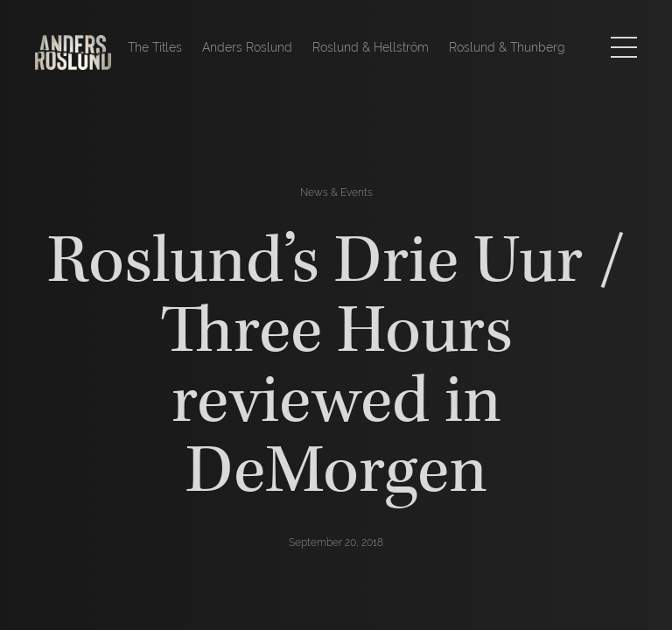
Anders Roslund (247, 47)
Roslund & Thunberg (507, 47)
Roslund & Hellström (371, 47)
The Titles (155, 47)
